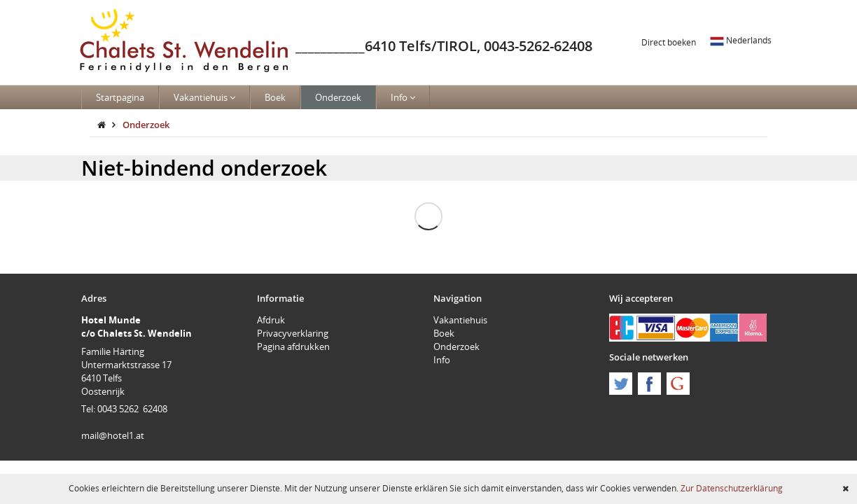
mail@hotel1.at (113, 435)
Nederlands (741, 40)
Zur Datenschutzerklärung (732, 488)
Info (403, 97)
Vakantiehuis (204, 97)
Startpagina (120, 97)
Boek (275, 97)
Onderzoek (338, 97)
